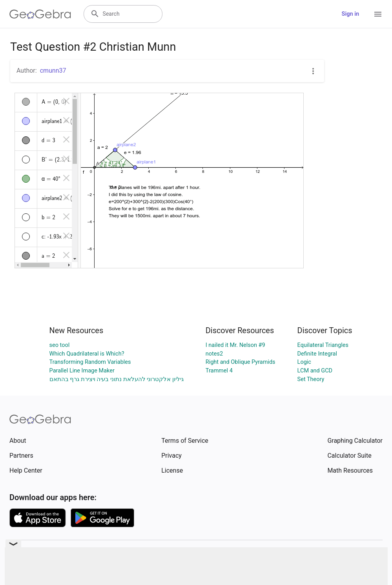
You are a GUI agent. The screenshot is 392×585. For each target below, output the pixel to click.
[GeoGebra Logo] (40, 14)
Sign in (350, 14)
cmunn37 (53, 71)
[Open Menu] (378, 14)
